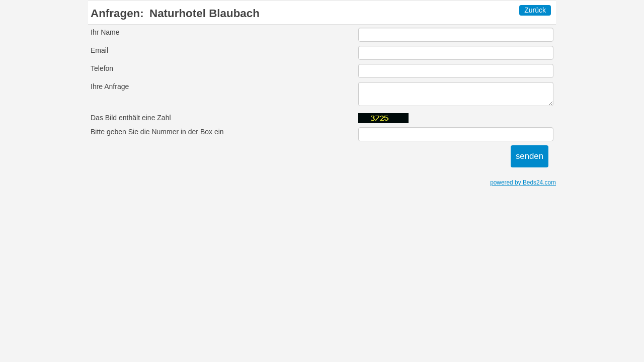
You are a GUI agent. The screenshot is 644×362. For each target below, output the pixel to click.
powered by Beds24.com (523, 183)
